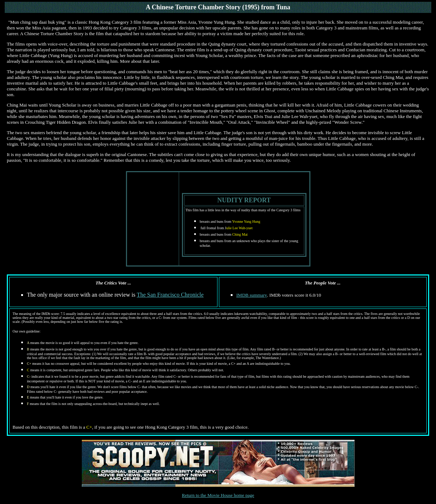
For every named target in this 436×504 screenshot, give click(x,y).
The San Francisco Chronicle (170, 295)
